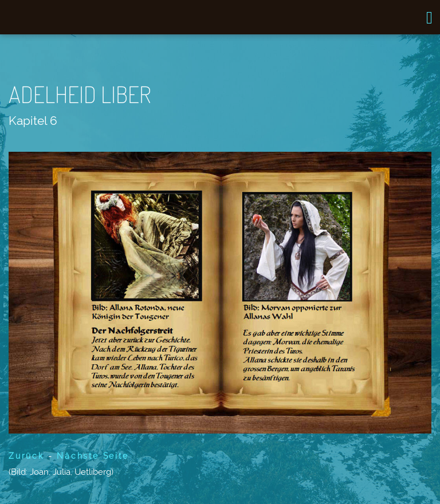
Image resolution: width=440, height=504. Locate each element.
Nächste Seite (91, 456)
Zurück (26, 456)
